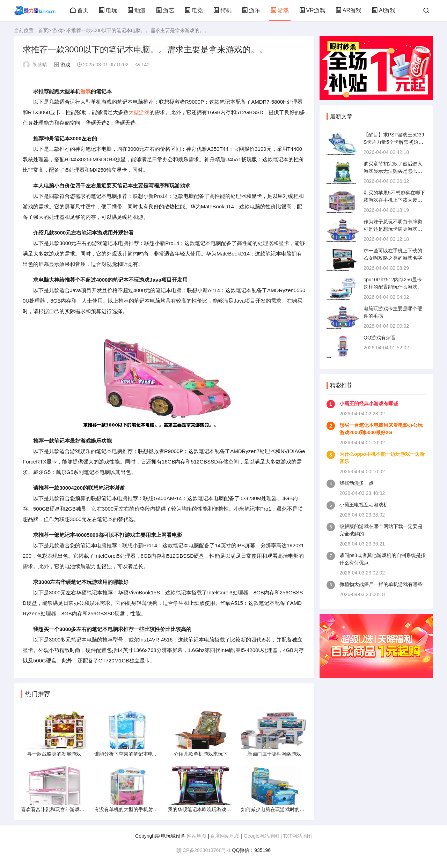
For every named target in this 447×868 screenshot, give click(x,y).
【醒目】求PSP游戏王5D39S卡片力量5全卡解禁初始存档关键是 (394, 142)
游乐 (251, 10)
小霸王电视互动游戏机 (364, 505)
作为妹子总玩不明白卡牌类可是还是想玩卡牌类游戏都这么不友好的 (393, 229)
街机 (222, 10)
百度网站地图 (225, 836)
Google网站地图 (261, 836)
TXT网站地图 (297, 836)
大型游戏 (139, 112)
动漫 (137, 10)
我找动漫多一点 (357, 483)
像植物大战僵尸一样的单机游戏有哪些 (381, 584)
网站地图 (197, 836)
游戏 (280, 10)
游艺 (165, 10)
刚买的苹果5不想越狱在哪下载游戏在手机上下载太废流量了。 (394, 200)
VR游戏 (312, 10)
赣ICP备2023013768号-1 (204, 850)
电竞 (194, 10)
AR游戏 (349, 10)
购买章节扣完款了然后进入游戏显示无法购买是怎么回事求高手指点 (393, 171)
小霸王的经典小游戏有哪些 (369, 403)
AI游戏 (384, 10)
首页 (79, 10)
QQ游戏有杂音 (380, 337)
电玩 (108, 10)
